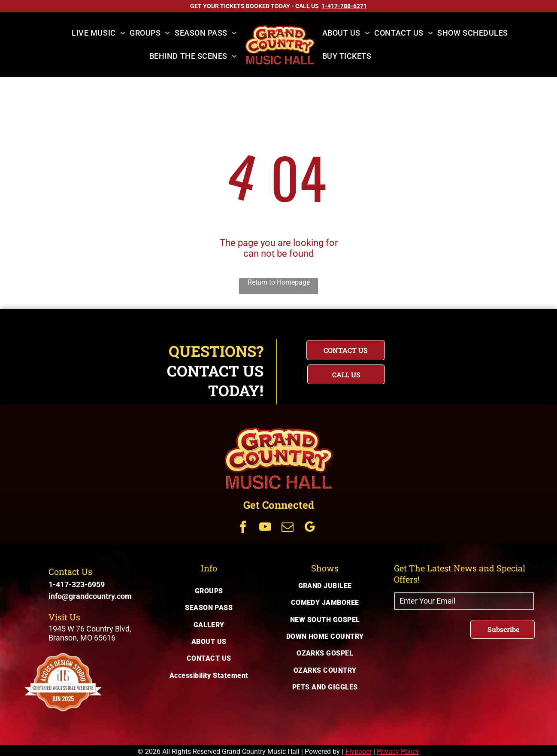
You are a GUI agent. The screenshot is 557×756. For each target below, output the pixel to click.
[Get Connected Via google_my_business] (310, 528)
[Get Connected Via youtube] (265, 528)
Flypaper (359, 751)
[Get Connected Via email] (288, 528)
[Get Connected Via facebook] (243, 528)
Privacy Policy (398, 751)
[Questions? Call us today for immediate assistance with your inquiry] (346, 374)
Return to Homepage (279, 282)
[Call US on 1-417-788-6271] (344, 6)
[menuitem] (98, 33)
